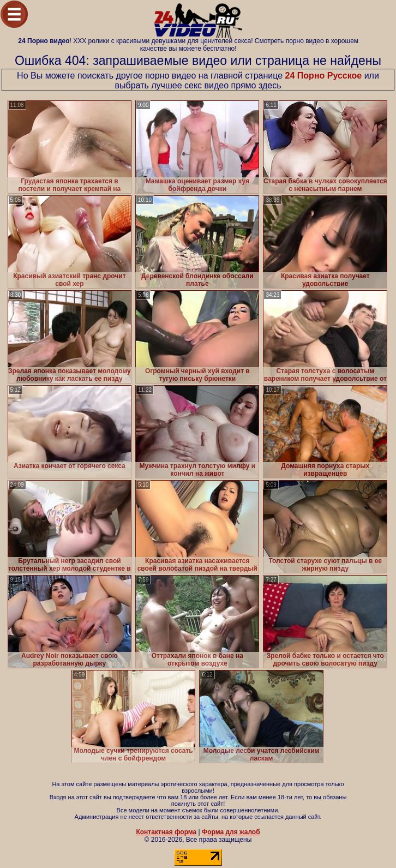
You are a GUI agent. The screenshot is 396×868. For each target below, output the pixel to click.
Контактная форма (166, 832)
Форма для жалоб (231, 832)
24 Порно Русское (324, 76)
